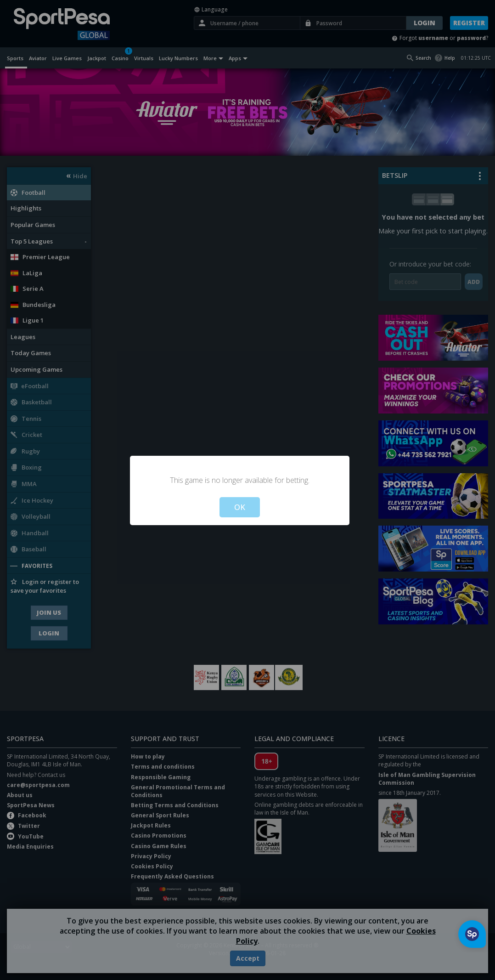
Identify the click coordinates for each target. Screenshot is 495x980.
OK (240, 507)
